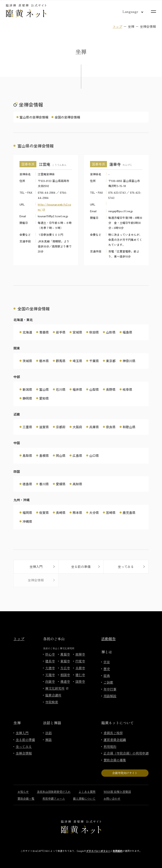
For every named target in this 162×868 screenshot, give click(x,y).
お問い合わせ (112, 798)
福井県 (77, 389)
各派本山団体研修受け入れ (54, 792)
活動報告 (109, 639)
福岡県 (27, 512)
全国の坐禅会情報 (67, 117)
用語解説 (110, 696)
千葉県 (94, 361)
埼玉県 (77, 361)
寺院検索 (52, 702)
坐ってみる (24, 746)
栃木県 (44, 361)
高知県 (77, 484)
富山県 (44, 389)
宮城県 (77, 332)
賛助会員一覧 (26, 798)
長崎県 (61, 512)
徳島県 (27, 484)
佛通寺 (65, 681)
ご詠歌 (108, 682)
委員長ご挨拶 (113, 733)
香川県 (44, 484)
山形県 (111, 332)
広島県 (77, 455)
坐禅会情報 (24, 753)
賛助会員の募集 (115, 760)
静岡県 (27, 398)
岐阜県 (127, 389)
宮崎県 (111, 512)
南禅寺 (80, 654)
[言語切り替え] (130, 11)
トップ (117, 26)
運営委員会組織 (115, 740)
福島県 (127, 332)
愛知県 (44, 398)
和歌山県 (129, 427)
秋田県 (94, 332)
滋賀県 (44, 427)
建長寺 (50, 661)
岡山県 (61, 455)
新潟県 (27, 389)
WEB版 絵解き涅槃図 (117, 792)
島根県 (44, 455)
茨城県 (27, 361)
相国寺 (65, 675)
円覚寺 (80, 661)
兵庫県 (94, 427)
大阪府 (77, 427)
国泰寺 (80, 681)
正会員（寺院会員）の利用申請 (126, 753)
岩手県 (61, 332)
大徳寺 (50, 668)
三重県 (27, 427)
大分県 (94, 512)
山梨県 (94, 389)
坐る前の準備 (25, 740)
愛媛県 (61, 484)
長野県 (111, 389)
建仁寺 (80, 675)
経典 (107, 676)
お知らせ (23, 792)
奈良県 (111, 427)
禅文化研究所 (57, 688)
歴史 (107, 669)
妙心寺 (50, 654)
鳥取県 (27, 455)
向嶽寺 (50, 681)
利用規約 (110, 746)
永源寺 (80, 668)
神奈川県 (129, 361)
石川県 (61, 389)
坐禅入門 (22, 733)
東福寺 (65, 661)
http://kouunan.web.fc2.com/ (54, 207)
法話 (48, 733)
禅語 (48, 740)
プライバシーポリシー (98, 851)
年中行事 (110, 689)
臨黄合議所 (53, 695)
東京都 (111, 361)
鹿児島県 (129, 512)
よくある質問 (87, 792)
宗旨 (107, 662)
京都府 (61, 427)
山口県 (94, 455)
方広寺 (65, 668)
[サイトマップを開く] (153, 12)
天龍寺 (50, 675)
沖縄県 (27, 521)
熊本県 (77, 512)
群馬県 (61, 361)
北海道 (27, 332)
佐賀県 (44, 512)
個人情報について (84, 798)
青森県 (44, 332)
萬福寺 (65, 654)
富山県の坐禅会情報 (34, 117)
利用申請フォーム (54, 798)
